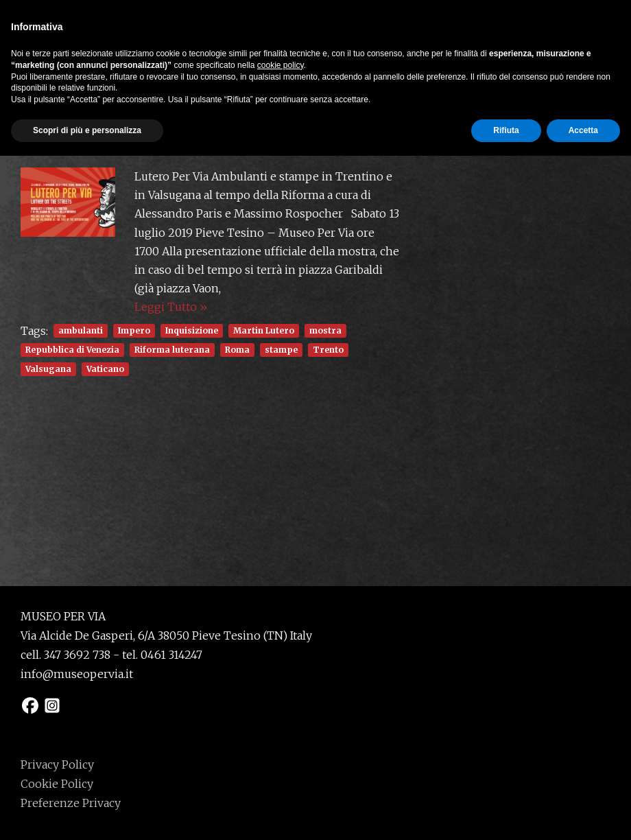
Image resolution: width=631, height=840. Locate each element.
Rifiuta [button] (506, 815)
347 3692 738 (77, 655)
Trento (328, 350)
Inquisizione (192, 330)
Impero (134, 330)
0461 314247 (171, 655)
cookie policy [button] (281, 749)
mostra (325, 330)
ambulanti (81, 330)
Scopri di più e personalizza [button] (87, 815)
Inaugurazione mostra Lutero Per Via (160, 140)
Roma (237, 350)
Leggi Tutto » (171, 307)
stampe (281, 350)
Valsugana (48, 369)
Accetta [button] (583, 815)
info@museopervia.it (77, 674)
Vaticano (105, 369)
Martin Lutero (264, 330)
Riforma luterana (172, 350)
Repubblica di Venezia (72, 350)
